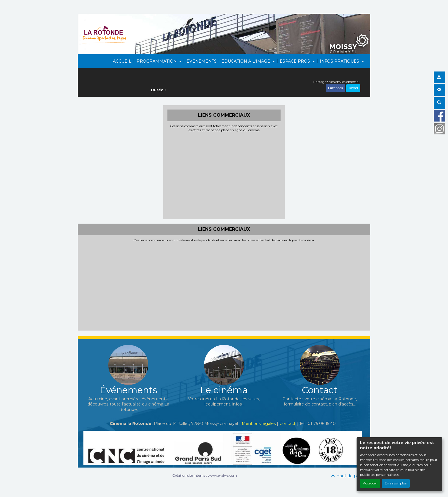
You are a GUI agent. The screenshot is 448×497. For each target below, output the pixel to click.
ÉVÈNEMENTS (202, 61)
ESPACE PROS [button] (295, 61)
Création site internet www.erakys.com (205, 475)
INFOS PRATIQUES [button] (340, 61)
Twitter (353, 88)
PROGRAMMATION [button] (157, 61)
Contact (287, 424)
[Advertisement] (224, 175)
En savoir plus (396, 483)
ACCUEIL (122, 61)
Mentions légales (259, 424)
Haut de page (348, 476)
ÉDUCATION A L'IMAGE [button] (246, 61)
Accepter (370, 483)
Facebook (336, 88)
